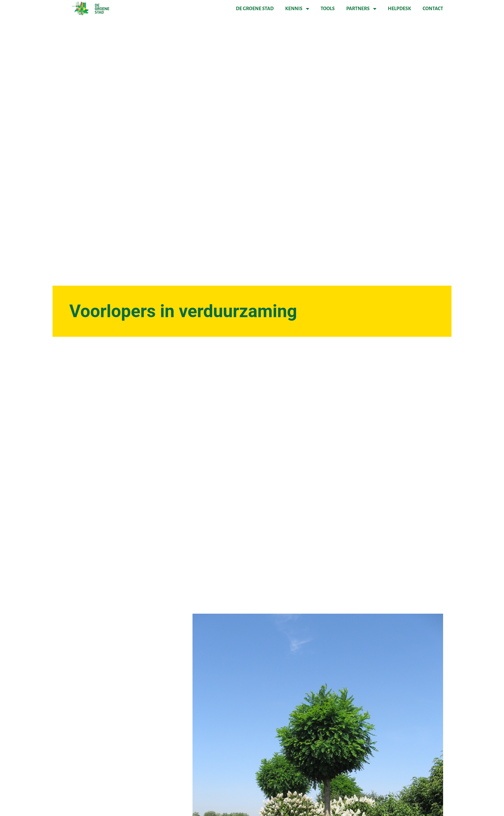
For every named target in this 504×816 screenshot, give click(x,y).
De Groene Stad (255, 9)
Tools (328, 9)
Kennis (297, 9)
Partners (361, 9)
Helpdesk (399, 9)
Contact (433, 9)
